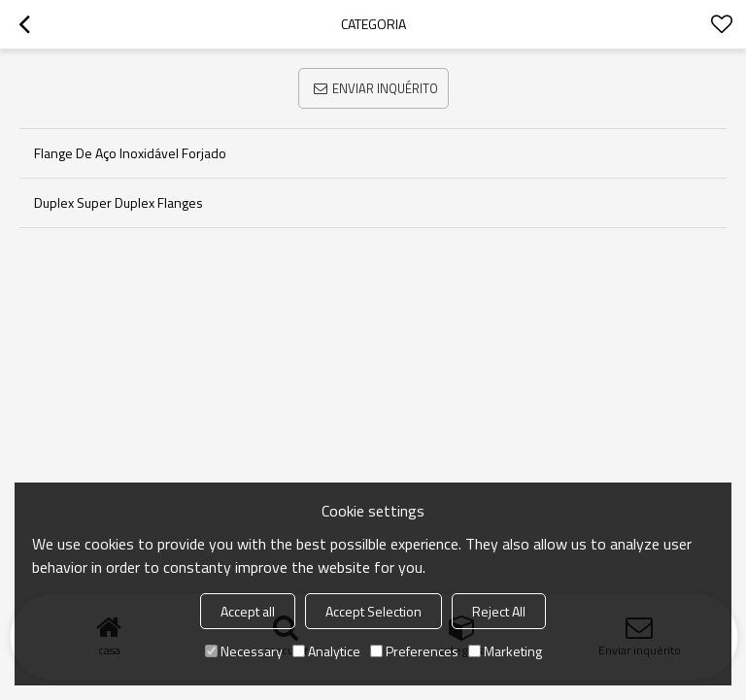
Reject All (499, 611)
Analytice (326, 651)
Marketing (505, 651)
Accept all (248, 611)
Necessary (244, 651)
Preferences (414, 651)
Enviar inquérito (385, 88)
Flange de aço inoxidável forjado (130, 153)
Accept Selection (373, 611)
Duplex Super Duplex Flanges (119, 202)
